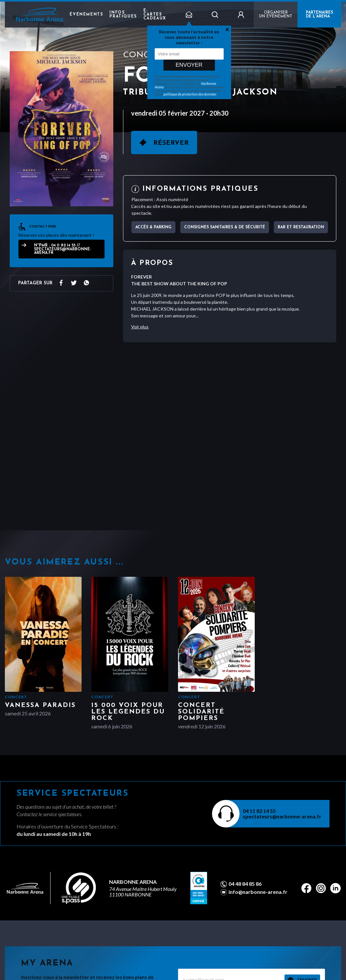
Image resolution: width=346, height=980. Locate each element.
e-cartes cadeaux (155, 15)
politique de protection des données (190, 94)
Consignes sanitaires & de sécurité (225, 227)
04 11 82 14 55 (259, 811)
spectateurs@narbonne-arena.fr (282, 816)
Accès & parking (153, 227)
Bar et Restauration (301, 227)
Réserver (171, 143)
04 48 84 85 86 (245, 884)
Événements (86, 15)
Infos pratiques (123, 15)
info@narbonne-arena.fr (258, 892)
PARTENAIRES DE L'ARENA (319, 15)
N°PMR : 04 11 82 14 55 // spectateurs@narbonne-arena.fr (62, 249)
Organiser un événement (276, 15)
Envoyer (189, 65)
